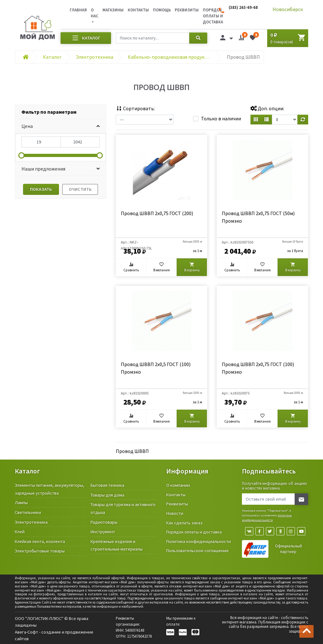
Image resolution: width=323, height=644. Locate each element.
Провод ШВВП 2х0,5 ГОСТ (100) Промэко (156, 368)
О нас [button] (95, 13)
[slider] (21, 155)
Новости (175, 513)
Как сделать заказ (184, 523)
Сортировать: (135, 108)
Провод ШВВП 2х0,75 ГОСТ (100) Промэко (258, 368)
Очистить (80, 189)
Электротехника (31, 522)
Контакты (138, 10)
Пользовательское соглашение (197, 551)
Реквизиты (187, 10)
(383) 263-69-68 (243, 7)
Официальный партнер (288, 549)
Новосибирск (288, 9)
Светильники (28, 512)
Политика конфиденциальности (199, 541)
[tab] (61, 112)
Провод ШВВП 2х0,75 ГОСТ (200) (157, 213)
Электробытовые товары (40, 551)
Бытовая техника (107, 485)
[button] (61, 126)
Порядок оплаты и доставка (194, 532)
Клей (20, 532)
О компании (178, 485)
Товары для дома (107, 495)
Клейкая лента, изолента (40, 541)
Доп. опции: (267, 108)
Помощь (162, 10)
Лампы (21, 503)
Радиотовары (104, 522)
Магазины (113, 10)
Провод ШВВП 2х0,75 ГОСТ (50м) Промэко (258, 217)
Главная (78, 10)
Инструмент (103, 532)
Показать (41, 189)
